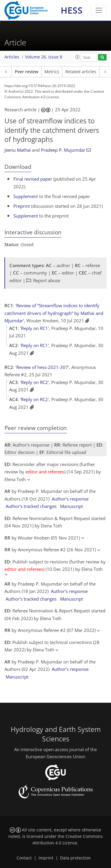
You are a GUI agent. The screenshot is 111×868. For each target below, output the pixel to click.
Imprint (46, 858)
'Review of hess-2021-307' (42, 367)
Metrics (52, 72)
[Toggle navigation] (99, 10)
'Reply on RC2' (34, 382)
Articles (12, 57)
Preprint (22, 206)
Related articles (81, 72)
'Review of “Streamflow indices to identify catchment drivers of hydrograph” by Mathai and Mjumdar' (54, 313)
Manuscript (71, 506)
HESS (72, 10)
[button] (78, 57)
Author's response (70, 499)
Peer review (26, 72)
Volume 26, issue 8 (44, 57)
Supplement (26, 196)
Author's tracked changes (31, 506)
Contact (24, 858)
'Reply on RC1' (34, 328)
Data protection (75, 858)
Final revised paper (33, 179)
